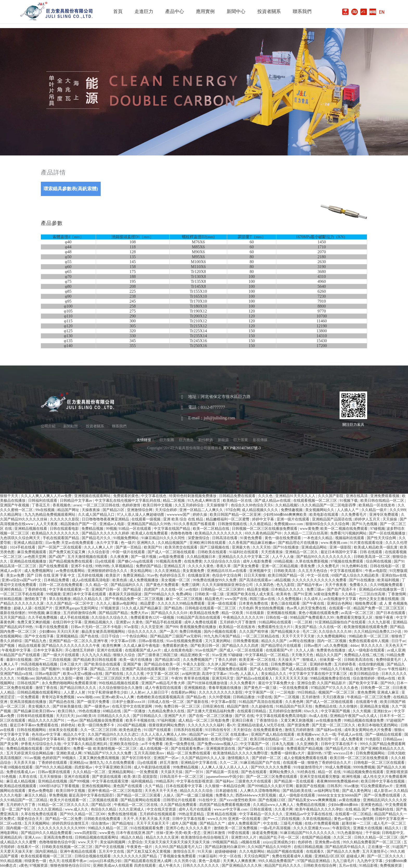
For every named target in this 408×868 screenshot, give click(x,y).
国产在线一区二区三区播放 (211, 716)
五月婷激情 (311, 697)
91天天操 (205, 851)
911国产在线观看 (158, 730)
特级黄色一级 (36, 861)
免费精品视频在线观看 (25, 749)
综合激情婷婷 (364, 678)
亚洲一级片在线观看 (294, 519)
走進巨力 (144, 11)
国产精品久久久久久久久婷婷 (106, 533)
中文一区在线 (318, 575)
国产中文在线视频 (110, 847)
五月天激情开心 (375, 851)
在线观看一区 (340, 608)
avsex (77, 505)
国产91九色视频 (365, 524)
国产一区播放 (135, 711)
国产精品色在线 (62, 702)
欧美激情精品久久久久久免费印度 (241, 753)
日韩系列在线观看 (189, 730)
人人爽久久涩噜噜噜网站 (260, 791)
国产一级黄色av (97, 706)
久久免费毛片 (329, 566)
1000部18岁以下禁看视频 (60, 786)
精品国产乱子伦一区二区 (280, 837)
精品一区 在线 (330, 772)
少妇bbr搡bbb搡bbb (343, 805)
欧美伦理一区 (328, 739)
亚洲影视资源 (397, 772)
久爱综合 (135, 842)
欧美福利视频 (389, 580)
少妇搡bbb (47, 632)
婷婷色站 (69, 725)
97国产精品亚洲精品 (314, 861)
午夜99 (177, 678)
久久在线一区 (173, 589)
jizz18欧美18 (86, 716)
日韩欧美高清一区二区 (372, 557)
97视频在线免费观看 (347, 561)
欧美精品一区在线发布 (377, 505)
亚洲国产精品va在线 (17, 674)
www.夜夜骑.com (335, 543)
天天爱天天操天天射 (17, 851)
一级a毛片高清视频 (276, 828)
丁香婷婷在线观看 (53, 763)
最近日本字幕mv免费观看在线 (34, 725)
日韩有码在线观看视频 (36, 716)
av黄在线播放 (350, 800)
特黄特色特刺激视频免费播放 (193, 496)
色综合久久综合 (133, 739)
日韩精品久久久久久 (114, 716)
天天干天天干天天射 (299, 636)
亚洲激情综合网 (140, 510)
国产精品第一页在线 (223, 772)
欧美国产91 (154, 547)
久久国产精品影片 (332, 683)
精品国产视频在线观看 (286, 851)
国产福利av (224, 781)
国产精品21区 (114, 510)
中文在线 (271, 823)
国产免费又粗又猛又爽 (68, 552)
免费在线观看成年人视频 (369, 641)
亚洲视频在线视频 (282, 613)
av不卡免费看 (153, 744)
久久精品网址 (11, 515)
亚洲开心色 (175, 828)
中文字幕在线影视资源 (195, 781)
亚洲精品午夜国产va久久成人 (354, 716)
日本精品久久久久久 (288, 589)
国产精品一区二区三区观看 (139, 795)
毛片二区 (310, 632)
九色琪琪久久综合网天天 (21, 538)
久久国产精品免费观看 (179, 805)
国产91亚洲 (303, 594)
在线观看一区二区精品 (354, 814)
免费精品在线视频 (311, 805)
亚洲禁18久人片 (244, 837)
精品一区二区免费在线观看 (189, 753)
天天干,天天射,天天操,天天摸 (147, 819)
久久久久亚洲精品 (48, 809)
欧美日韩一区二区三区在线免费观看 (360, 758)
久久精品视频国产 (173, 543)
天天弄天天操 (25, 763)
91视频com (26, 678)
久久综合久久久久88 (335, 632)
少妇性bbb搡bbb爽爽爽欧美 (285, 515)
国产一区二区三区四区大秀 (108, 678)
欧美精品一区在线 (238, 501)
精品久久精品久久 (88, 599)
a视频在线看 (251, 842)
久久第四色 (265, 585)
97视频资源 (111, 608)
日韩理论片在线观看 (180, 800)
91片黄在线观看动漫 (367, 543)
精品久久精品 (133, 837)
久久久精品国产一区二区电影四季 (329, 505)
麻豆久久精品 (36, 795)
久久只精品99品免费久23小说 (378, 632)
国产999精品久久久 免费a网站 (169, 594)
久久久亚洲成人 (132, 809)
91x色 (234, 674)
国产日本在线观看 (391, 613)
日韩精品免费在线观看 (238, 496)
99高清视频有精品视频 (40, 664)
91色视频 (9, 777)
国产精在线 (115, 674)
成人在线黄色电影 (179, 650)
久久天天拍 (262, 547)
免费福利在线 (383, 809)
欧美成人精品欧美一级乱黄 (376, 547)
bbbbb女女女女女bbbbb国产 (340, 795)
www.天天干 (88, 842)
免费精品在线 (326, 706)
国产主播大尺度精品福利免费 (211, 711)
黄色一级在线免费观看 (283, 538)
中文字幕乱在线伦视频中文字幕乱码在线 (128, 501)
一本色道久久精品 (318, 538)
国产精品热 (174, 608)
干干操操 (373, 833)
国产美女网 (10, 744)
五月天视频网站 (37, 823)
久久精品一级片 (375, 510)
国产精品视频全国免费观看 (102, 720)
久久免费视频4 (290, 599)
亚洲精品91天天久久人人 (296, 496)
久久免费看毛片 (354, 515)
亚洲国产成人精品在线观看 (273, 735)
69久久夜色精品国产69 (264, 533)
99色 (158, 706)
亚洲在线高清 (357, 496)
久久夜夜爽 (120, 557)
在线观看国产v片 (280, 650)
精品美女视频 (258, 589)
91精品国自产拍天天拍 (295, 706)
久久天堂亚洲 (152, 627)
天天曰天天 (65, 716)
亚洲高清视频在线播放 (29, 702)
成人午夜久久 (170, 866)
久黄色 (138, 622)
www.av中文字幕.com (231, 809)
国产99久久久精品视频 (54, 767)
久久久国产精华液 (254, 632)
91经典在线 (307, 772)
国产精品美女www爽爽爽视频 (313, 800)
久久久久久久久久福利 (206, 725)
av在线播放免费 (329, 720)
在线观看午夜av (75, 861)
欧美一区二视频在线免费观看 (345, 529)
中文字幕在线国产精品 (173, 529)
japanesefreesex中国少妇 (225, 777)
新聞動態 (71, 426)
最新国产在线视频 (311, 786)
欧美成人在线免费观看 (150, 533)
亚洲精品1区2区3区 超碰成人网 (340, 856)
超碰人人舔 (23, 608)
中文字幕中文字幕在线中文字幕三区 (318, 674)
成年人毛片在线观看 (195, 809)
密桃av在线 (387, 678)
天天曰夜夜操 (334, 697)
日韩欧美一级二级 (210, 594)
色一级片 (128, 543)
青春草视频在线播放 (225, 688)
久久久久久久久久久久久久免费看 (320, 580)
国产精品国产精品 (114, 613)
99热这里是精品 (192, 814)
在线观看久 (316, 851)
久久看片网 (284, 809)
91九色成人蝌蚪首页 (204, 501)
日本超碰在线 (227, 791)
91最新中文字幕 (75, 669)
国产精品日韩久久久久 (79, 688)
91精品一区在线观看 (135, 529)
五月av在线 (348, 866)
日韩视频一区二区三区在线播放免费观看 (265, 529)
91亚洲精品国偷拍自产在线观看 (341, 622)
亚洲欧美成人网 (69, 753)
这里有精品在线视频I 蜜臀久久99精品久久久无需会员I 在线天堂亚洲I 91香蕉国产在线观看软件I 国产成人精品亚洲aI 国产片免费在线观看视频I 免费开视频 (124, 491)
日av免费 (52, 543)
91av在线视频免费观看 (185, 641)
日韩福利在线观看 (43, 501)
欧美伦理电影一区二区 (230, 739)
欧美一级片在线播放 (136, 660)
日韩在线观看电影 (65, 529)
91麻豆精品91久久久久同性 (164, 538)
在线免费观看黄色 (268, 730)
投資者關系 (269, 11)
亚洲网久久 (146, 543)
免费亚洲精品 (134, 575)
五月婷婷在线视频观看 (158, 814)
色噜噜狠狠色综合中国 (58, 842)
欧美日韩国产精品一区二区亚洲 (236, 515)
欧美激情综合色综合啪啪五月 (205, 837)
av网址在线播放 (302, 641)
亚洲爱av (123, 622)
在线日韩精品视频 (309, 847)
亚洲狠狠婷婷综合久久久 (108, 571)
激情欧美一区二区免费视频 (236, 828)
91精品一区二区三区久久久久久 (64, 805)
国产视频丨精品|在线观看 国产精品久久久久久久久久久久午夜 (50, 646)
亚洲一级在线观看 (222, 603)
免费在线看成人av (21, 772)
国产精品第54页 (168, 660)
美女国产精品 (306, 627)
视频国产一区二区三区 (337, 692)
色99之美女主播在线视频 (379, 599)
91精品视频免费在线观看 (364, 772)
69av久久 (312, 711)
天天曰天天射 (68, 632)
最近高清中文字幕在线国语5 (92, 795)
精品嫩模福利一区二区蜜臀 (228, 519)
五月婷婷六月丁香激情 (238, 622)
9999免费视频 (364, 767)
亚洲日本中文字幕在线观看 (85, 594)
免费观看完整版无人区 (355, 618)
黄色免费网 (366, 692)
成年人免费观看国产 (245, 823)
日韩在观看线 (262, 809)
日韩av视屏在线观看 (55, 772)
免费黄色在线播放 (331, 650)
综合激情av (101, 823)
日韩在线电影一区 (385, 566)
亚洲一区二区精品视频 (280, 566)
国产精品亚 (133, 589)
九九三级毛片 (344, 861)
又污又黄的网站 (218, 641)
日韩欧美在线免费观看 (103, 819)
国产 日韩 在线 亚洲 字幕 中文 (51, 575)
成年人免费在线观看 (201, 622)
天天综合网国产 (257, 856)
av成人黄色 (306, 739)
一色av (72, 720)
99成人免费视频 (339, 767)
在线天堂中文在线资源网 (132, 706)
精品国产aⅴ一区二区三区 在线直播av (219, 735)
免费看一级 (82, 749)
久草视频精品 (123, 566)
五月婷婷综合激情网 (286, 711)
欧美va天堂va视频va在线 (83, 674)
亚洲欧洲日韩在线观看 (208, 543)
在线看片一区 (29, 847)
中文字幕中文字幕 (15, 735)
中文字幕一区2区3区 (163, 674)
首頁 (118, 11)
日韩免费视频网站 (371, 753)
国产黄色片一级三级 (261, 688)
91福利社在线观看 (244, 552)
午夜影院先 (342, 828)
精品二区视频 (174, 501)
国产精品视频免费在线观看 (71, 561)
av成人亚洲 (396, 650)
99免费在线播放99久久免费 (215, 580)
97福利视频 (167, 720)
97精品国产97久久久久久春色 (335, 688)
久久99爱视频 (220, 697)
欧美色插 (120, 580)
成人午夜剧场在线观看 (152, 767)
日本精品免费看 (57, 580)
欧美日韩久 (67, 711)
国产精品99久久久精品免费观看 (47, 833)
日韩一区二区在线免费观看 (61, 585)
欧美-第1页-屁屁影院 (141, 777)
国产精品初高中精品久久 (346, 847)
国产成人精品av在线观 (273, 501)
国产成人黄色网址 (357, 791)
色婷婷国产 (51, 758)
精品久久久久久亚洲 (163, 837)
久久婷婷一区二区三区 (151, 678)
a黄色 (23, 866)
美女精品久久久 (274, 674)
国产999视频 (80, 781)
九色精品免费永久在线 (167, 711)
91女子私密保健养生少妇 (108, 692)
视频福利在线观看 (350, 538)
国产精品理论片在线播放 (299, 543)
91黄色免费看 (252, 538)
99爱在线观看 (239, 833)
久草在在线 (28, 777)
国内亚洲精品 (47, 851)
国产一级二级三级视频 (195, 795)
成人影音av (383, 791)
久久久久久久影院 (65, 519)
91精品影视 (369, 866)
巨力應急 (186, 440)
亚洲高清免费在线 (59, 837)
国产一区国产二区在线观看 (60, 547)
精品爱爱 (148, 603)
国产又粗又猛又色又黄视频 (149, 851)
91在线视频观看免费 (147, 828)
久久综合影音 (99, 552)
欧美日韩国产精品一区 (287, 575)
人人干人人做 (283, 557)
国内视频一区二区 (21, 828)
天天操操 (390, 519)
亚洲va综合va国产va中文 (22, 580)
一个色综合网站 (135, 636)
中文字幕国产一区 (260, 692)
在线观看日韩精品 (252, 711)
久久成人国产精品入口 (97, 515)
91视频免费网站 (126, 538)
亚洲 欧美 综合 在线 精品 (184, 519)
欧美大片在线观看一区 (69, 800)
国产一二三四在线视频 (53, 660)
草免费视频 (58, 795)
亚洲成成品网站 (315, 547)
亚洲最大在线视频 (368, 828)
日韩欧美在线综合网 (320, 866)
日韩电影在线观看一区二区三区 (211, 608)
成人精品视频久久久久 (260, 510)
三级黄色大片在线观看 (254, 781)
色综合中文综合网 (227, 575)
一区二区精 (304, 622)
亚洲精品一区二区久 (302, 552)
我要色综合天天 (30, 819)
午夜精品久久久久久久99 (244, 618)
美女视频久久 (40, 706)
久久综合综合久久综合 (222, 561)
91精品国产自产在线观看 (21, 655)
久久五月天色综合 (313, 571)
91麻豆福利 (208, 856)
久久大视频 (362, 711)
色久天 (54, 861)
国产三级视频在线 (215, 547)
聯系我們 (302, 11)
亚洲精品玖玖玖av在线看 (227, 571)
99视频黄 (54, 594)
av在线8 (192, 589)
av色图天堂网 (36, 557)
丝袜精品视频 (11, 599)
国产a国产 (57, 557)
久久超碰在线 (263, 706)
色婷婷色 (305, 842)
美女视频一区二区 (176, 580)
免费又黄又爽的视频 (34, 622)
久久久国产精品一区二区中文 (71, 603)
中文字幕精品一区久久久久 (262, 814)
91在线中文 (208, 800)
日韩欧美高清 (285, 571)
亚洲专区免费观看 (384, 515)
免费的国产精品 (149, 566)
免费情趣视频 (292, 510)
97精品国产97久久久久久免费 (108, 753)
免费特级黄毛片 (389, 660)
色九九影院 (286, 585)
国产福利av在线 (330, 730)
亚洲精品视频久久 (99, 622)
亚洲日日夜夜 (243, 720)
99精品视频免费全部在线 (331, 678)
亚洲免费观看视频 (385, 496)
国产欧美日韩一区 (206, 646)
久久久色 (266, 496)
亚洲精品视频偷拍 (194, 739)
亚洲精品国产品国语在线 (333, 519)
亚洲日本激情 (215, 833)
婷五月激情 (169, 763)
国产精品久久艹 (213, 823)
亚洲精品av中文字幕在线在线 (310, 814)
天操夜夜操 (91, 510)
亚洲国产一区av (167, 758)
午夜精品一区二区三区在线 (136, 805)
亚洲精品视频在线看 (31, 529)
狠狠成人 (310, 660)
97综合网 (233, 510)
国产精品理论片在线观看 (282, 646)
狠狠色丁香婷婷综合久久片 (330, 763)
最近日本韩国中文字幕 (339, 552)
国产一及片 (169, 632)
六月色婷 (246, 608)
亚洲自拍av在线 (394, 575)
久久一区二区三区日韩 (99, 730)
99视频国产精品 (226, 842)
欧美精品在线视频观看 (19, 786)
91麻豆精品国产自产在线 (261, 763)
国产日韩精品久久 (148, 716)
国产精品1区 (102, 805)
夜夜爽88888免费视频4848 (338, 781)
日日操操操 (275, 749)
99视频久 (70, 758)
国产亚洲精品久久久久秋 (242, 866)
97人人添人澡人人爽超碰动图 (141, 515)
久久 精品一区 (97, 585)
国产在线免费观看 (54, 566)
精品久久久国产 (275, 641)
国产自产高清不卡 (342, 589)
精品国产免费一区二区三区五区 (379, 608)
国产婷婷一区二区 (267, 758)
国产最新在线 (198, 702)
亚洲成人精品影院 (29, 543)
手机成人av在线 (351, 735)
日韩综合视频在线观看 (93, 856)
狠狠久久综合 (125, 655)
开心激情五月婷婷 (80, 650)
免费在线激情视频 (123, 814)
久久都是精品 (261, 524)
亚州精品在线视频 (53, 781)
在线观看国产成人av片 (144, 650)
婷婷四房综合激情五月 (71, 823)
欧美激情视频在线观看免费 (366, 627)
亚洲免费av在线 (328, 842)
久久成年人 (313, 599)
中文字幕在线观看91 (347, 571)
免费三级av (316, 589)
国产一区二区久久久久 (386, 856)
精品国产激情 (238, 706)
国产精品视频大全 (286, 632)
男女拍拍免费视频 (270, 608)
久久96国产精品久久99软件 (270, 847)
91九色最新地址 (350, 833)
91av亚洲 (219, 655)
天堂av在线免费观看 (78, 543)
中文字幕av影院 (224, 702)
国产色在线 (90, 636)
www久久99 (217, 819)
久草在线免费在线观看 (40, 814)
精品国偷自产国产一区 (79, 524)
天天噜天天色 (303, 655)
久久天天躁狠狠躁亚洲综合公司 (228, 585)
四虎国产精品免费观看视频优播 (225, 805)
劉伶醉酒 (206, 440)
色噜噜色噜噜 (182, 533)
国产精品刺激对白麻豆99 (225, 847)
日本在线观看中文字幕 (184, 786)
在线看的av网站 (184, 692)
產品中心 (175, 11)
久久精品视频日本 (202, 557)
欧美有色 (284, 594)
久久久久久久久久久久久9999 (62, 828)
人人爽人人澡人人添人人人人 (225, 767)
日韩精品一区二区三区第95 (223, 589)
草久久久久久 (372, 646)
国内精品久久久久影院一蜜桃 (60, 678)
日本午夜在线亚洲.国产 (135, 833)
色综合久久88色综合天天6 (252, 505)
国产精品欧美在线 (298, 791)
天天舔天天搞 (172, 772)
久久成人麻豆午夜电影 (142, 646)
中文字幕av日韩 (124, 641)
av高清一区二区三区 (358, 613)
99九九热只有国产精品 (222, 636)
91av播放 (351, 786)
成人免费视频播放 (144, 580)
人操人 (169, 795)
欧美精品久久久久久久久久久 (56, 533)
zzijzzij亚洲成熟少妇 (279, 842)
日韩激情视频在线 (233, 524)
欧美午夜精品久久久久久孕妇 (320, 809)
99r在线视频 (46, 510)
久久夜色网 (295, 702)
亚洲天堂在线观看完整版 (320, 777)
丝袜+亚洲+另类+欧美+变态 (179, 833)
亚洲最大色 (241, 547)
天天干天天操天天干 (153, 823)
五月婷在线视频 (91, 575)
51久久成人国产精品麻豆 (142, 608)
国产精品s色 (197, 697)
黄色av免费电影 (41, 791)
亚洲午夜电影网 (80, 739)
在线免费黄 (193, 561)
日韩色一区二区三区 (185, 669)
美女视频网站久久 (320, 510)
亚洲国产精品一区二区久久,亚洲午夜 (79, 641)
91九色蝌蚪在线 (355, 566)
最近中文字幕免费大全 (277, 683)
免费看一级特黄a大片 (288, 753)
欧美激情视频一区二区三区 (116, 749)
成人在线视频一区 (155, 749)
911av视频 (33, 758)
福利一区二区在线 (254, 664)
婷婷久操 (200, 515)
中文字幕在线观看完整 (111, 781)
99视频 (111, 529)
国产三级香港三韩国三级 (158, 655)
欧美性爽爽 (112, 646)
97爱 (328, 753)
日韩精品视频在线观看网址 (40, 692)
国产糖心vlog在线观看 (136, 561)
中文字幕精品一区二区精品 (267, 655)
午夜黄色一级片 (140, 847)
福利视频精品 (143, 781)
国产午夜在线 (314, 603)
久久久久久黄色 (201, 566)
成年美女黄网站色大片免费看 (368, 730)
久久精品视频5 (288, 505)
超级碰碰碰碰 (226, 851)
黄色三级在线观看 (286, 603)
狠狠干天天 (10, 496)
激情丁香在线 (47, 688)
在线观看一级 (294, 763)
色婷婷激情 (132, 505)
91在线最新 (256, 613)
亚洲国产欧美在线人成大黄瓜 (251, 594)
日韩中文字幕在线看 (189, 819)
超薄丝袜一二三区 (357, 823)
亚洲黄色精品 (372, 805)
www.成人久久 (77, 809)
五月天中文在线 (112, 851)
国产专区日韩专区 (137, 758)
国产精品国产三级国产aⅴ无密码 (176, 636)
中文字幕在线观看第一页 (69, 589)
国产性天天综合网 (382, 538)
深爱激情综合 (199, 538)
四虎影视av (84, 767)
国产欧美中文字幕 (364, 683)
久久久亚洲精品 (168, 571)
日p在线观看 (106, 561)
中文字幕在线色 (154, 496)
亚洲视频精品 (68, 636)
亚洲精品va (78, 763)
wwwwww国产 (179, 515)
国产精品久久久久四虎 (241, 646)
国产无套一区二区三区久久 (334, 725)
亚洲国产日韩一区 (106, 589)
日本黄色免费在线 (254, 603)
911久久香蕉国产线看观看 (195, 524)
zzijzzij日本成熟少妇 (106, 861)
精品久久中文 (75, 735)
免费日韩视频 (191, 632)
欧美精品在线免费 (205, 613)
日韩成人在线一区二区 (166, 702)
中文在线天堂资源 (162, 809)
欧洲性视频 (352, 777)
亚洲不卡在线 (82, 566)
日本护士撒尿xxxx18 (129, 702)
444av (355, 646)
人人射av (138, 692)
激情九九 (97, 763)
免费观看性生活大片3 (275, 627)
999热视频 (36, 613)
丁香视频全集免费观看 (178, 856)
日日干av (399, 641)
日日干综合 (111, 636)
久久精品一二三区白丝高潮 (306, 533)
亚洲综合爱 (306, 683)
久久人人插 (305, 650)
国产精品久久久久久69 (170, 613)
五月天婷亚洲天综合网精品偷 (30, 753)
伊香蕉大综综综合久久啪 (41, 744)
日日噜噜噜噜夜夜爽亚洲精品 (106, 519)
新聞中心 (236, 11)
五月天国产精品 (13, 618)
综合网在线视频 (379, 561)
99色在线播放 (90, 711)
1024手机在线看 (23, 547)
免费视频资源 (391, 866)
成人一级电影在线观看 (367, 650)
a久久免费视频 (336, 646)
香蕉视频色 (62, 505)
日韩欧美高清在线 (359, 660)
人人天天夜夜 (47, 524)
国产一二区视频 (287, 697)
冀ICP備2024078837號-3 (242, 448)
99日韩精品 (307, 692)
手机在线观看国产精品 (61, 538)
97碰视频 (378, 529)
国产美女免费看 (247, 566)
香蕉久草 (224, 566)
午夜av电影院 (376, 571)
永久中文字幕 (108, 543)
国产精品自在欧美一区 (163, 664)
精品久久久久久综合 (197, 791)
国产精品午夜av (310, 585)
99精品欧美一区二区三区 (369, 636)
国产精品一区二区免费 (64, 819)
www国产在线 (236, 599)
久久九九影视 (380, 622)
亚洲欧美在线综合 (125, 744)
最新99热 (315, 753)
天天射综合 (242, 730)
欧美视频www (308, 735)
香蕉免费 (308, 566)
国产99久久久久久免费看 (271, 767)
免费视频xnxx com (289, 524)
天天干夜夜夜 (336, 585)
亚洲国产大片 (176, 716)
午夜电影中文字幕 (17, 650)
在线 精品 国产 (358, 809)
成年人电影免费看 (258, 561)
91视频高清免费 (169, 561)
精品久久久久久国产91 (47, 720)
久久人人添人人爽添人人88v (164, 735)
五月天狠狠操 (51, 777)
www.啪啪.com (88, 697)
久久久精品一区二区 (90, 772)
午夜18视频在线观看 (17, 767)
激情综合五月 (184, 851)
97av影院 (132, 627)
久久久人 (104, 603)
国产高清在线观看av (256, 580)
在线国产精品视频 (317, 837)
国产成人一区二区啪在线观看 (172, 552)
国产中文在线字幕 (40, 636)
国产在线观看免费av (188, 749)
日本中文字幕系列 (48, 650)
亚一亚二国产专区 (17, 809)
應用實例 (205, 11)
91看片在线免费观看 (52, 627)
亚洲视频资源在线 (221, 749)
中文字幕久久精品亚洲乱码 (86, 744)
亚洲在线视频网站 (97, 786)
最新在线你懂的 (13, 613)
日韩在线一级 (277, 618)
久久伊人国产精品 (222, 664)
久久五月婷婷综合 (190, 505)
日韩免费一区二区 (376, 688)
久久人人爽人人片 (99, 547)
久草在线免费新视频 (312, 561)
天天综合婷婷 (167, 510)
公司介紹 (48, 426)
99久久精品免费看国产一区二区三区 (372, 842)
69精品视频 (284, 561)
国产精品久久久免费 (344, 851)
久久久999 (398, 510)
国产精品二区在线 (105, 669)
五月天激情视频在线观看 (88, 557)
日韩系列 (335, 786)
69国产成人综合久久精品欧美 (356, 575)
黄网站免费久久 (283, 772)
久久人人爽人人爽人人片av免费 (47, 496)
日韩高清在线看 (225, 538)
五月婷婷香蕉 (346, 664)
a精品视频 (282, 580)
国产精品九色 (36, 641)
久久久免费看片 (243, 683)
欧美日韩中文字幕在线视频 (383, 781)
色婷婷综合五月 (173, 575)
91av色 (153, 575)
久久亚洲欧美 (308, 744)
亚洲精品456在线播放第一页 (382, 589)
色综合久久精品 (104, 809)
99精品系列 (165, 781)
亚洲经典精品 (11, 589)
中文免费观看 (396, 805)
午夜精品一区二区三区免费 (369, 697)
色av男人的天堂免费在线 (307, 608)
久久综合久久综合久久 (110, 618)
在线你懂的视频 (372, 664)
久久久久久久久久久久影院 (221, 692)
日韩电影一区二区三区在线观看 (380, 763)
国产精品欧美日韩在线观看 (95, 660)
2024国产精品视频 (132, 725)
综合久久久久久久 (143, 632)
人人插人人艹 (348, 510)
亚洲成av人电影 (113, 524)
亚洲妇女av (383, 711)
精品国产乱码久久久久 (283, 866)
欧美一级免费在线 (181, 744)
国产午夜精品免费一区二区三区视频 (135, 599)
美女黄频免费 (194, 571)
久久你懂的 (349, 706)
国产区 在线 (245, 716)
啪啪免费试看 (366, 603)
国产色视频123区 (273, 800)
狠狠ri (399, 730)
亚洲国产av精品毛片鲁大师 (164, 683)
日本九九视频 (283, 744)
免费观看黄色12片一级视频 (153, 618)
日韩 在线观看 (371, 552)
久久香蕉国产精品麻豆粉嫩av (253, 543)
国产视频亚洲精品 (163, 739)
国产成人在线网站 (265, 669)
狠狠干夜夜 (385, 618)
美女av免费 (16, 575)
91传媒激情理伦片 (309, 767)
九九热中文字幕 (370, 861)
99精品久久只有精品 (337, 669)
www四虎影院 (86, 833)
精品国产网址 (69, 510)
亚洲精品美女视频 (375, 706)
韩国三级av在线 (263, 599)
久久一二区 (229, 763)
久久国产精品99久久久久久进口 (114, 735)
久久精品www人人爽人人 (274, 805)
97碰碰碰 (236, 655)
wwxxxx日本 (344, 753)
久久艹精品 (155, 786)
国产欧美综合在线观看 (103, 664)
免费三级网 (191, 585)
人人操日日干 (158, 692)
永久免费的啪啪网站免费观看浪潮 (69, 683)
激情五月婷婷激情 (300, 730)
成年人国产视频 (185, 823)
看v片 (231, 725)
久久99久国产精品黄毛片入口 (179, 847)
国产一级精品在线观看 (384, 735)
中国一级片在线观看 (129, 552)
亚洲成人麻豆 (388, 692)
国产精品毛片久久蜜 (342, 749)
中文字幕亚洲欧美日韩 (114, 767)
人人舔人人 (250, 674)
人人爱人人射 (75, 692)
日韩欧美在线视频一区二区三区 (68, 847)
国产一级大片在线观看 (61, 655)
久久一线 (329, 735)
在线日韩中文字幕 (68, 622)
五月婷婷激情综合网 (80, 613)
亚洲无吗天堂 (223, 678)
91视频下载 (349, 501)
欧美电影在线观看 (324, 515)
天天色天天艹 (396, 646)
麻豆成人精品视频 (21, 781)
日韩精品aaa (393, 739)
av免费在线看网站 (71, 571)
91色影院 (373, 739)
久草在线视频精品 (317, 819)
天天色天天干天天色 (162, 791)
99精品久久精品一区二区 (108, 828)
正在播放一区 (379, 847)
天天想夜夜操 (272, 552)
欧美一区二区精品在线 (212, 529)
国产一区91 (195, 772)
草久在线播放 (60, 599)
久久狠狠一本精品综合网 (225, 786)
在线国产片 (44, 608)
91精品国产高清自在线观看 (199, 618)
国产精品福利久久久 (127, 585)
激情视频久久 (239, 758)
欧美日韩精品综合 (365, 674)
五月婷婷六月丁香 (21, 805)
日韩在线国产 (29, 683)
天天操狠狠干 (218, 505)
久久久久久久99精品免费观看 (182, 603)
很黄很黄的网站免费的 (167, 725)
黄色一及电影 (210, 861)
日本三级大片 (71, 664)
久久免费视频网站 (332, 636)
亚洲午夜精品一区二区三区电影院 (116, 791)
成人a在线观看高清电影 (91, 580)
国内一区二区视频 (332, 641)
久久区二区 (343, 837)
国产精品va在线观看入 (255, 678)
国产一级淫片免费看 (94, 702)
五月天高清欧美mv (149, 753)
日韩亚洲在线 (214, 706)
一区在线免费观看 (294, 688)
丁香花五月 (41, 505)
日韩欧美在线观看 (213, 552)
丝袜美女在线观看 (64, 730)
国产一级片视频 (144, 557)
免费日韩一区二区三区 (182, 706)
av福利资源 (191, 674)
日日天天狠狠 (255, 575)
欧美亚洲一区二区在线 (258, 660)
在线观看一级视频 (146, 519)
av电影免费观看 (172, 557)
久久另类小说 (186, 861)
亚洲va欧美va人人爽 (118, 697)
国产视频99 (51, 669)
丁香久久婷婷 (226, 660)
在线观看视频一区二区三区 (316, 501)
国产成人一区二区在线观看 (242, 650)
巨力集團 (167, 440)
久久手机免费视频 (43, 618)
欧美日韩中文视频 (158, 505)
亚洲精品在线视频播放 (29, 561)
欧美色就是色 (131, 730)
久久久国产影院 (331, 496)
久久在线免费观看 (120, 763)
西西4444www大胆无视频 (256, 795)
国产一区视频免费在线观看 (226, 669)
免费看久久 (359, 585)
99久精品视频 (11, 861)
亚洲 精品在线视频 (222, 814)
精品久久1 (393, 828)
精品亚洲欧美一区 (195, 655)
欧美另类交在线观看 (182, 547)
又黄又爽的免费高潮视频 (100, 758)
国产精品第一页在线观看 (295, 781)
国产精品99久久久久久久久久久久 (324, 557)
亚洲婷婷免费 (321, 664)
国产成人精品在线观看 (300, 669)
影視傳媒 (260, 440)
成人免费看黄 (353, 739)
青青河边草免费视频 (59, 697)
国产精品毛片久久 (97, 538)
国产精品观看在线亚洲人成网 (148, 861)
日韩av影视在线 (152, 641)
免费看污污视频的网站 (349, 533)
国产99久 (388, 683)
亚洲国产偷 (133, 664)
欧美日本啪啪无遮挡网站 (378, 725)
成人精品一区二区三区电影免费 (204, 720)
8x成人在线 (319, 716)
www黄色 (107, 833)
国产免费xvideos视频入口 (218, 744)
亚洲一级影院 (341, 547)
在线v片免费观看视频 (322, 823)
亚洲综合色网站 (340, 603)
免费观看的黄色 (126, 496)
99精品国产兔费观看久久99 (313, 618)
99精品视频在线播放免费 (364, 720)
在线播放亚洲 (199, 575)
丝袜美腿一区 (331, 660)
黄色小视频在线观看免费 (319, 613)
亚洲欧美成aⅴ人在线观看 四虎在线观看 (125, 866)
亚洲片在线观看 (110, 650)
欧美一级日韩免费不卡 (97, 725)
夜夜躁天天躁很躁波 (126, 594)
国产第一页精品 (129, 547)
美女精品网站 (142, 571)
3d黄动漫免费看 (327, 594)
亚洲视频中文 (261, 571)
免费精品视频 (93, 529)
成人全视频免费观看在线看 (306, 758)
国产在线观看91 (59, 749)
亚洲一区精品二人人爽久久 (202, 510)
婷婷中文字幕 (264, 519)
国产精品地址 (123, 823)
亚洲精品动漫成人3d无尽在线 (262, 725)
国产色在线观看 (254, 772)
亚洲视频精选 (195, 688)
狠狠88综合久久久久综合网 (328, 524)
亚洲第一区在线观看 (245, 819)
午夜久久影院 (194, 664)
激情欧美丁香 (36, 599)
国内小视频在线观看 (221, 632)
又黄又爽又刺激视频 (297, 720)
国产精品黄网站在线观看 (141, 800)
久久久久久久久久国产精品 (136, 856)
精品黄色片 (214, 599)
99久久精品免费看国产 (277, 861)
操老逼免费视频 (265, 833)
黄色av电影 (343, 819)
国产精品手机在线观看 (164, 622)
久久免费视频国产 (198, 660)
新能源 (223, 440)
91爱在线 (265, 697)
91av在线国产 (206, 650)
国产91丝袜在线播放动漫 (208, 683)
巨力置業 (241, 440)
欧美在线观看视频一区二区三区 (47, 856)
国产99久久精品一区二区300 (83, 814)
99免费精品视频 (186, 767)
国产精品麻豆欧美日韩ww (35, 711)
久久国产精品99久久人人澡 (204, 758)
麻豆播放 (54, 613)
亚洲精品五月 (175, 566)
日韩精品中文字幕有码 (47, 739)
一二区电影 (286, 692)
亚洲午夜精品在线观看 (79, 851)
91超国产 (400, 847)
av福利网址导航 (327, 791)
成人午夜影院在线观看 (164, 688)
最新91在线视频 (20, 660)
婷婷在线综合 (28, 669)
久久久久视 (135, 674)
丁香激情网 (397, 594)
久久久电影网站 (252, 851)
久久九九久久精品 (97, 655)
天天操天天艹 (289, 660)
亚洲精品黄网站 (122, 772)
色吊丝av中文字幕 (47, 735)
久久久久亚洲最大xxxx (312, 828)
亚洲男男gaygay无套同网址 (77, 608)
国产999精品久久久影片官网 (271, 786)
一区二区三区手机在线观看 (22, 594)
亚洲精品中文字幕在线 (199, 763)
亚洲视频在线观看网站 (93, 496)
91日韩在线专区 (218, 730)
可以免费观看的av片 (377, 786)
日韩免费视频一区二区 (289, 664)
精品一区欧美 (233, 613)
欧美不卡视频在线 (141, 720)
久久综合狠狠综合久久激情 (121, 688)
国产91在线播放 (286, 547)
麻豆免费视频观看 (32, 552)
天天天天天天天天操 (292, 678)
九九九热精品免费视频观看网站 (50, 515)
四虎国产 (152, 589)
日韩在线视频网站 (32, 730)
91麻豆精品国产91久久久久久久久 (308, 833)
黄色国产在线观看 (128, 786)
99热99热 (102, 566)
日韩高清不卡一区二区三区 (182, 777)
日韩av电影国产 (48, 674)
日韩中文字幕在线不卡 (340, 744)
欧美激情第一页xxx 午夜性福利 (381, 669)
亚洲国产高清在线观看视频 (144, 669)
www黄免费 (309, 529)
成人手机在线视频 (75, 618)
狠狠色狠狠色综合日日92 (71, 866)
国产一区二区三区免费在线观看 (272, 777)
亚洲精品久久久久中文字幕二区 (244, 557)
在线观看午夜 (367, 702)
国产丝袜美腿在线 (68, 706)
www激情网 (364, 819)
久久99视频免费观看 (387, 585)
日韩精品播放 (244, 697)
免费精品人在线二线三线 (365, 655)
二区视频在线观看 (104, 800)
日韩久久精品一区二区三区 (377, 837)
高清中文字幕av (215, 674)
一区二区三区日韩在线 (102, 505)
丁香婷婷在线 (36, 589)
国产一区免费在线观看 (382, 795)
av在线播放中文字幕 (340, 599)
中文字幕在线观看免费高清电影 (282, 716)
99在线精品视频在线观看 (119, 683)
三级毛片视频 (292, 823)
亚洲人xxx (33, 837)
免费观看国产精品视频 (305, 749)
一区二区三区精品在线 (262, 636)
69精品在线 (112, 711)
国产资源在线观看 (107, 777)
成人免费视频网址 (39, 571)
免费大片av (140, 613)
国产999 (172, 627)
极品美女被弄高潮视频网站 (104, 632)
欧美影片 (113, 575)
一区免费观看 (29, 697)
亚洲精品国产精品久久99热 (150, 524)
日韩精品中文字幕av (77, 501)
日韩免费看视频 (246, 641)
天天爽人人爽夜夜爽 (240, 861)
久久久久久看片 (199, 828)
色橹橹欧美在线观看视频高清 (161, 697)
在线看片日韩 (106, 739)
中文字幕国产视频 (336, 711)
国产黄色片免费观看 (163, 585)
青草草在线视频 (197, 678)
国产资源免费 (299, 725)
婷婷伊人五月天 (368, 519)
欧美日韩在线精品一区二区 (383, 501)
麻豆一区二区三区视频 (184, 599)
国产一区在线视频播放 (388, 533)
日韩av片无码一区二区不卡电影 (97, 627)
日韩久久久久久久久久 (201, 866)
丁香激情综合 (267, 720)
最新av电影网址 (126, 603)
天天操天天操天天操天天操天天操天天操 (177, 842)
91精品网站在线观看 (276, 622)
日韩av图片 (313, 646)
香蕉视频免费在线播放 (199, 627)
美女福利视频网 (113, 842)
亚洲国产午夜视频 (15, 505)
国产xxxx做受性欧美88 (238, 800)
